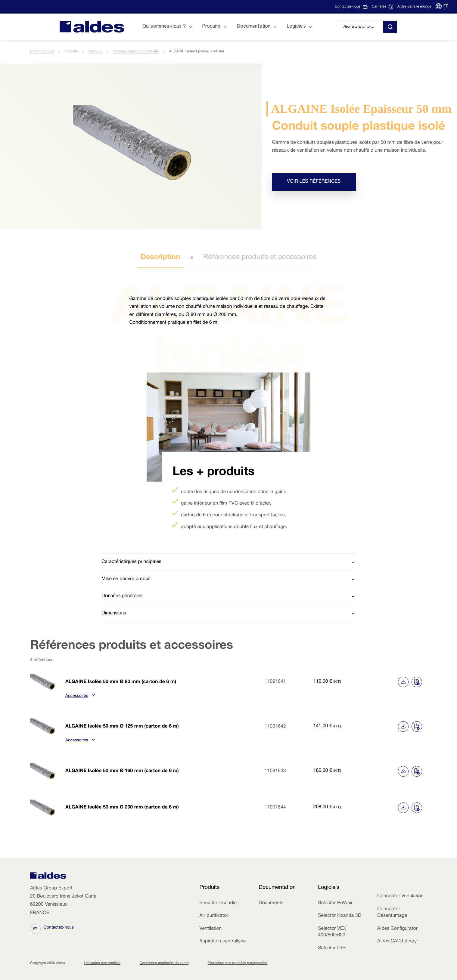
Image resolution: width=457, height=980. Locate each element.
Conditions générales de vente (164, 963)
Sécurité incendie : (219, 903)
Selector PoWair (335, 903)
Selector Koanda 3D (340, 916)
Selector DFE (332, 948)
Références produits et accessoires (260, 258)
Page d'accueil (42, 52)
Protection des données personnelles (238, 963)
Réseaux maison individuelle (136, 52)
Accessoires (80, 696)
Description (160, 258)
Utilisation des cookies (102, 963)
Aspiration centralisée (222, 941)
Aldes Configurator (397, 929)
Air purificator (214, 916)
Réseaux (95, 52)
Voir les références (314, 182)
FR (446, 7)
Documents (271, 903)
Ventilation (210, 929)
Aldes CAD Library (397, 941)
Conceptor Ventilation (400, 896)
